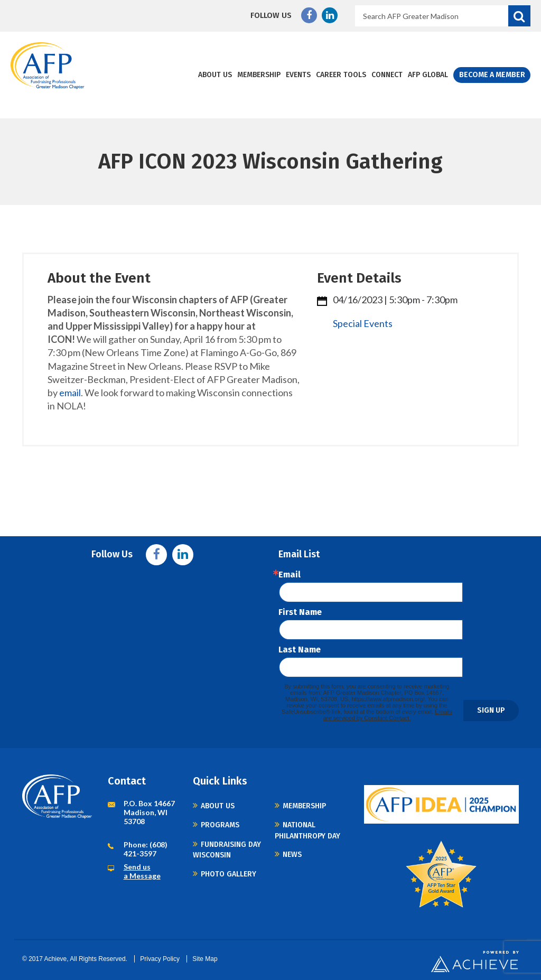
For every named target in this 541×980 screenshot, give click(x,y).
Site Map (205, 959)
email (70, 393)
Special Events (363, 323)
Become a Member (492, 75)
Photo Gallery (228, 874)
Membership (259, 75)
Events (299, 75)
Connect (388, 75)
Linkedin (330, 15)
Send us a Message (142, 871)
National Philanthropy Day (307, 830)
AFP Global (428, 75)
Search (519, 16)
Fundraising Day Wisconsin (227, 850)
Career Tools (342, 75)
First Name (300, 612)
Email (290, 575)
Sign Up (491, 710)
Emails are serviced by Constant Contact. (388, 715)
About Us (216, 75)
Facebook (309, 15)
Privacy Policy (160, 959)
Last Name (300, 650)
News (292, 855)
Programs (220, 825)
